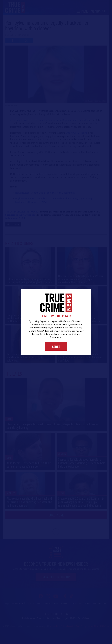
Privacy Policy (75, 328)
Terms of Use (70, 321)
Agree (56, 346)
